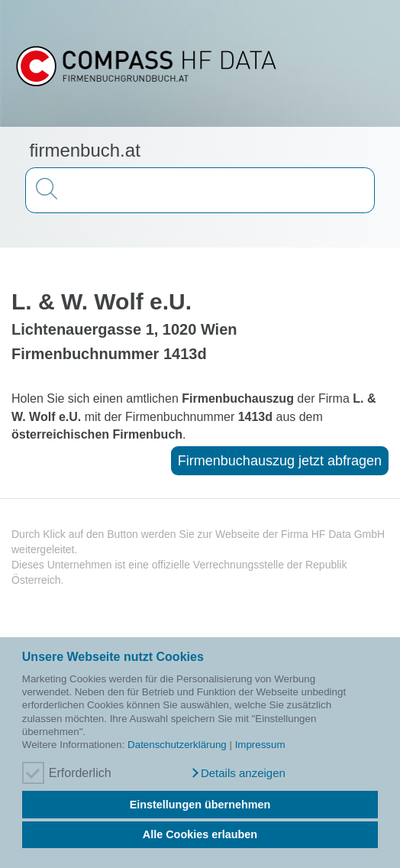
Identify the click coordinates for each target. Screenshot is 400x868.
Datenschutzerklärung (177, 745)
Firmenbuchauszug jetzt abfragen (280, 461)
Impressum (260, 745)
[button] (237, 773)
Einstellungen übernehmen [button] (200, 805)
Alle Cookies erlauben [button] (200, 834)
